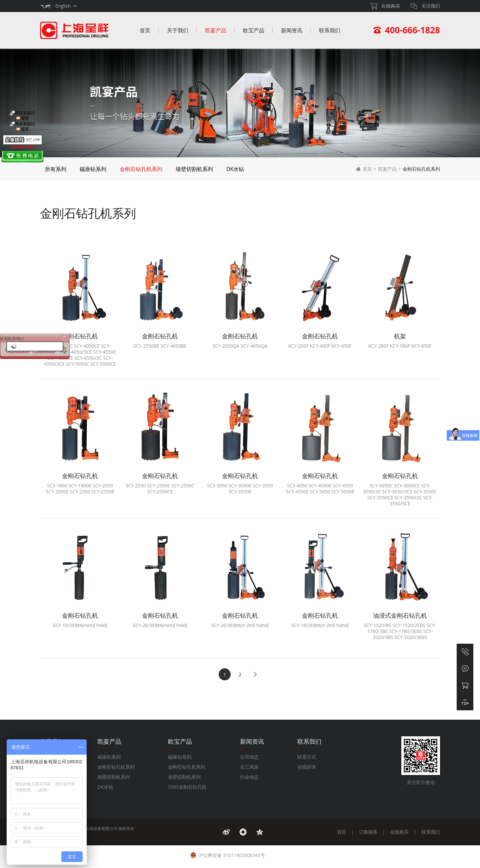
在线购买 (399, 832)
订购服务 (368, 832)
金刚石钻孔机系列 (141, 169)
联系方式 (307, 757)
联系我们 (330, 30)
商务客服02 (22, 127)
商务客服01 (22, 116)
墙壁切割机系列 (194, 169)
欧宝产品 (254, 30)
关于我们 (178, 30)
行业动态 (249, 777)
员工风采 (249, 767)
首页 (145, 30)
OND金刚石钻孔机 (187, 787)
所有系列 (56, 169)
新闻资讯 (292, 30)
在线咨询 (307, 767)
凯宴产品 (216, 30)
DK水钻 (235, 169)
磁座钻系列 (93, 169)
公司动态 (249, 757)
